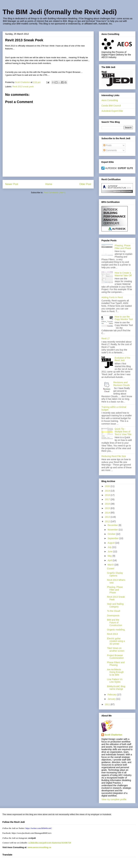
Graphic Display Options (115, 574)
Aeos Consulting (110, 100)
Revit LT (106, 339)
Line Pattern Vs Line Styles (115, 681)
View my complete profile (114, 799)
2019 (108, 491)
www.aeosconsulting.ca (39, 847)
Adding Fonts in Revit (112, 297)
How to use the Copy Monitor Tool (124, 318)
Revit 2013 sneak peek (23, 87)
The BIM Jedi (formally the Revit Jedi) (60, 12)
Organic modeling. (116, 630)
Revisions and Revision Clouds (122, 384)
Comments (110, 150)
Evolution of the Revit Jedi (123, 359)
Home (49, 184)
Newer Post (12, 184)
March (111, 565)
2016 (108, 504)
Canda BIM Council (111, 106)
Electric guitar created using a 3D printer (116, 641)
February (112, 695)
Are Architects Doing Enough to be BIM (115, 672)
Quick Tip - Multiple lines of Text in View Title (123, 432)
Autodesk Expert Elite (112, 111)
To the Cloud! (114, 611)
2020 (108, 486)
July (110, 547)
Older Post (85, 184)
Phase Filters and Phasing (116, 664)
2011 (108, 704)
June (110, 552)
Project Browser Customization (115, 657)
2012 (108, 521)
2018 (108, 495)
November (113, 530)
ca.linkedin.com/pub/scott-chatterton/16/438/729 (50, 843)
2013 (108, 517)
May (110, 556)
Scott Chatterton (113, 735)
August (111, 543)
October (112, 534)
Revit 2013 (112, 634)
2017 (108, 499)
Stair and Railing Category (115, 605)
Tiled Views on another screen (116, 649)
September (113, 538)
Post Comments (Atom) (54, 192)
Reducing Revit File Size (114, 456)
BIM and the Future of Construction (115, 623)
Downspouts (113, 615)
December (113, 525)
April (110, 560)
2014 (108, 513)
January (112, 699)
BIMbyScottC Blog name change (116, 688)
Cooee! (111, 569)
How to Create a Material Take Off (123, 274)
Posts (107, 145)
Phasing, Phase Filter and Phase (123, 247)
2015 (108, 508)
